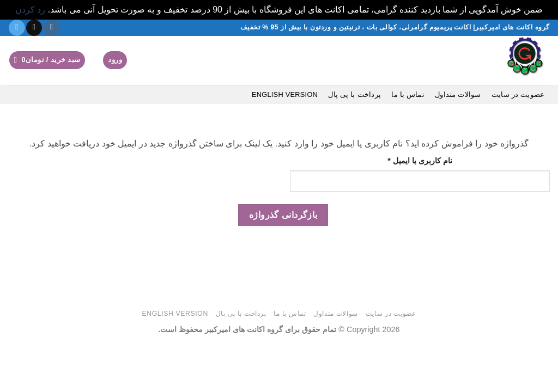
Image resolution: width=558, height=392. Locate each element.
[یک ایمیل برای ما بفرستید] (34, 28)
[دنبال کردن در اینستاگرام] (51, 28)
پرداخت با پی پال (354, 94)
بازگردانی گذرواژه (283, 215)
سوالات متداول (458, 94)
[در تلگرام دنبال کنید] (17, 28)
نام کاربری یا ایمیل (409, 160)
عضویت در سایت (518, 94)
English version (285, 94)
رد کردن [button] (30, 10)
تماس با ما (408, 94)
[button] (47, 60)
